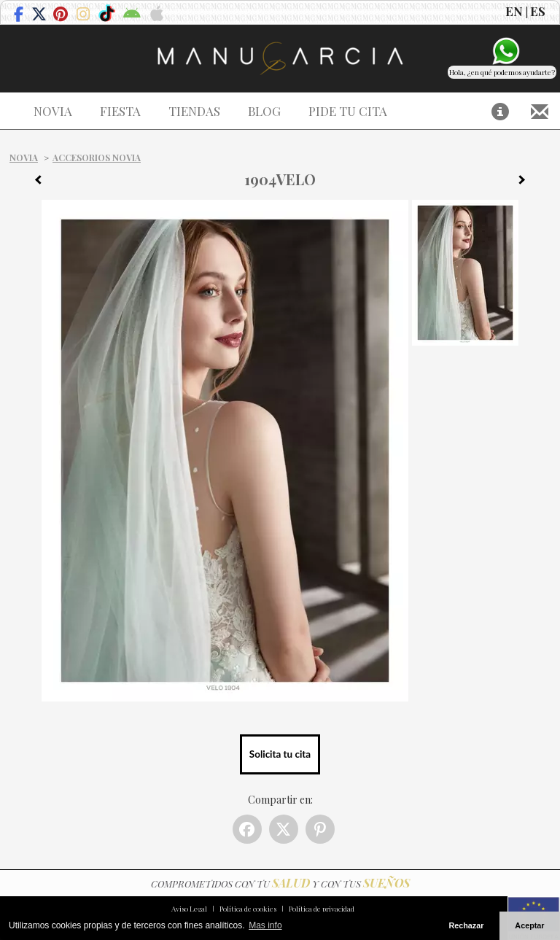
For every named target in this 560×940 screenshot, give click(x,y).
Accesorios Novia (97, 158)
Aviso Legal (189, 909)
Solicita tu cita (280, 754)
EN (514, 11)
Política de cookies (248, 909)
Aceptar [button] (529, 925)
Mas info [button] (265, 925)
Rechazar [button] (466, 925)
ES (538, 11)
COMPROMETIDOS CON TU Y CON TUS (280, 883)
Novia (24, 158)
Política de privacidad (322, 909)
